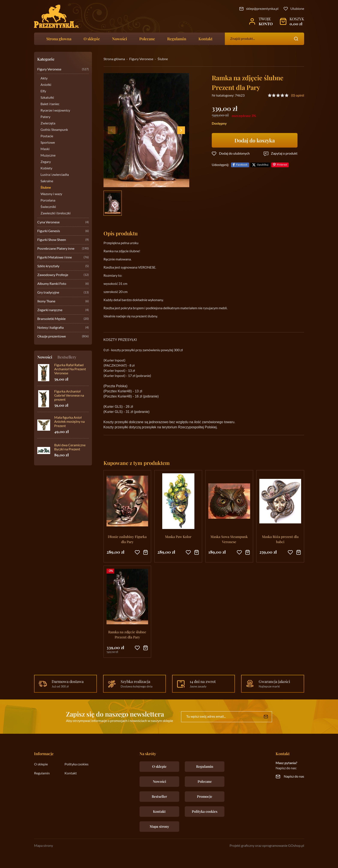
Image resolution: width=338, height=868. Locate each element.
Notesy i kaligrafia (63, 328)
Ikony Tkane (63, 301)
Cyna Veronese (63, 222)
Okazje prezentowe (63, 337)
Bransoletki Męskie (63, 319)
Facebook (242, 165)
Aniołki (46, 85)
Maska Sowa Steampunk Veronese (229, 539)
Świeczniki (48, 207)
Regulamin (177, 39)
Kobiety (46, 168)
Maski (45, 149)
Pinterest (282, 165)
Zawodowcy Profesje (63, 275)
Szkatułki (47, 98)
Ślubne (46, 188)
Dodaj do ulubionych (234, 154)
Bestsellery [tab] (67, 357)
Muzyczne (48, 155)
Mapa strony (159, 826)
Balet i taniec (50, 104)
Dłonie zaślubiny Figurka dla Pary (127, 539)
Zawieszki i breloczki (56, 213)
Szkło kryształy (63, 266)
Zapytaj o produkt (284, 154)
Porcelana (48, 200)
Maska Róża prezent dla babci (280, 539)
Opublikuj (263, 165)
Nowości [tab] (45, 357)
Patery (45, 117)
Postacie (47, 136)
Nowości (120, 39)
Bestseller (159, 796)
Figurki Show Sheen (63, 240)
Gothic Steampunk (54, 130)
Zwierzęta (48, 123)
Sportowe (48, 143)
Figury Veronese (63, 69)
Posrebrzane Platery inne (63, 249)
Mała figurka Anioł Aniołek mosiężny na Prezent (69, 422)
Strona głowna (59, 39)
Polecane (147, 39)
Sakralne (47, 181)
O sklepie (92, 39)
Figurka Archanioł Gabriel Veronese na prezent (69, 396)
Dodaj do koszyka (255, 140)
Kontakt (205, 39)
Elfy (43, 91)
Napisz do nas (294, 777)
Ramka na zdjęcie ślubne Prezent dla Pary (127, 634)
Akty (44, 78)
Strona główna (114, 59)
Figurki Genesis (63, 231)
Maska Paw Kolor (178, 537)
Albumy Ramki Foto (63, 284)
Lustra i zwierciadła (55, 175)
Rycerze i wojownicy (55, 111)
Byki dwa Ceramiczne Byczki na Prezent (70, 447)
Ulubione (297, 9)
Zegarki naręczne (63, 310)
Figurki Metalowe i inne (63, 258)
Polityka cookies (77, 764)
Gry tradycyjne (63, 293)
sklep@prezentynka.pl (262, 9)
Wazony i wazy (51, 194)
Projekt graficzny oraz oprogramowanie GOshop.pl (267, 846)
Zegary (46, 162)
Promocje (205, 796)
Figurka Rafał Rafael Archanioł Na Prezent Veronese (70, 369)
